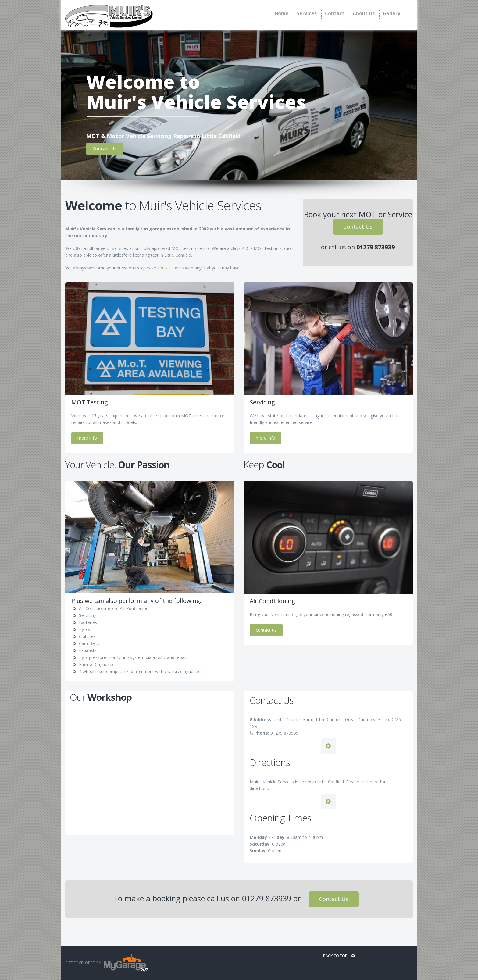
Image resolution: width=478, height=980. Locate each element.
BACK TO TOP (339, 956)
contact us (168, 268)
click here (369, 782)
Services (307, 14)
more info (87, 438)
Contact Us (358, 226)
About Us (364, 14)
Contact (335, 14)
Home (282, 14)
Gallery (392, 14)
